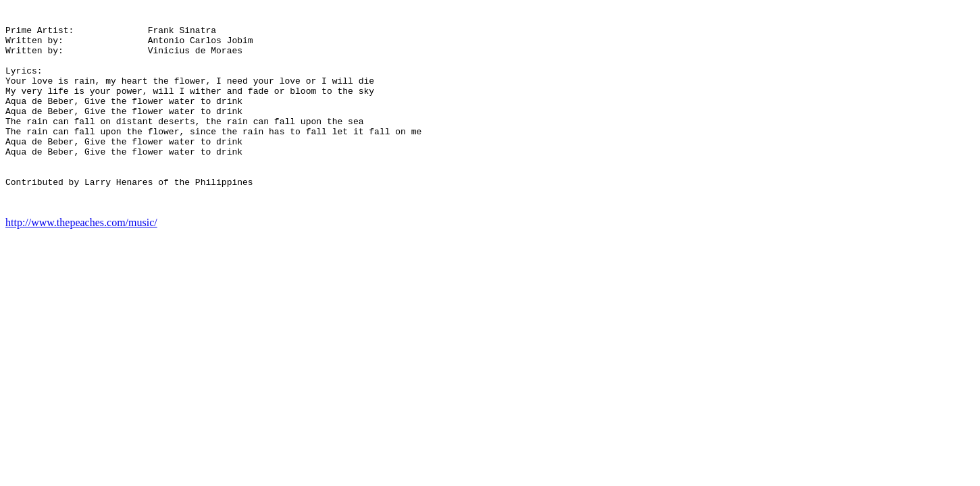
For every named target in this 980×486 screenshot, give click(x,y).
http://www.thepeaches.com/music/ (81, 263)
